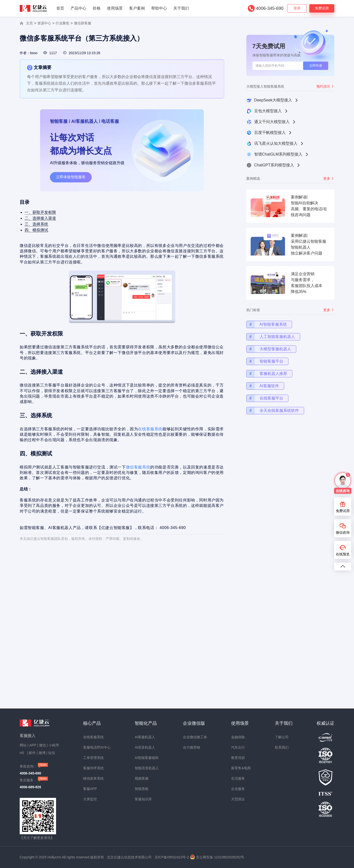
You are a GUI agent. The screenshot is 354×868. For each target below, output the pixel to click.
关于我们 (181, 8)
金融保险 (238, 737)
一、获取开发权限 (47, 225)
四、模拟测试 (44, 241)
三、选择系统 (44, 236)
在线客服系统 (148, 428)
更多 (329, 178)
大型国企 (238, 799)
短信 (52, 753)
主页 (29, 23)
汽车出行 (238, 747)
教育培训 (238, 758)
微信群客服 (83, 23)
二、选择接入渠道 (47, 231)
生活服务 (238, 778)
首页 (60, 8)
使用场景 (115, 8)
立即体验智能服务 (71, 177)
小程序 (54, 745)
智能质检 (142, 789)
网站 (23, 745)
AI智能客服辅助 (147, 758)
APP (33, 745)
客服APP (90, 789)
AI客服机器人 (145, 737)
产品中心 (78, 8)
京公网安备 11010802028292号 (220, 857)
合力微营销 (192, 747)
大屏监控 (90, 799)
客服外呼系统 (93, 768)
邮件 (32, 753)
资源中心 (44, 23)
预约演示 (325, 86)
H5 (22, 753)
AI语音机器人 (145, 747)
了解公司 (282, 737)
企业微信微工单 (195, 737)
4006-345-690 (270, 8)
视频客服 (142, 778)
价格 (97, 8)
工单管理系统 (93, 758)
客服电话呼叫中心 (97, 747)
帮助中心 (159, 8)
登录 (297, 8)
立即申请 (316, 66)
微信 (43, 745)
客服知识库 (143, 799)
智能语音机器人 (147, 768)
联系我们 (282, 747)
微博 (42, 753)
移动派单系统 (93, 778)
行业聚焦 (62, 23)
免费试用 (322, 8)
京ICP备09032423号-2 (172, 857)
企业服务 (238, 789)
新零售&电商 (241, 768)
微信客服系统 (137, 462)
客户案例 (137, 8)
